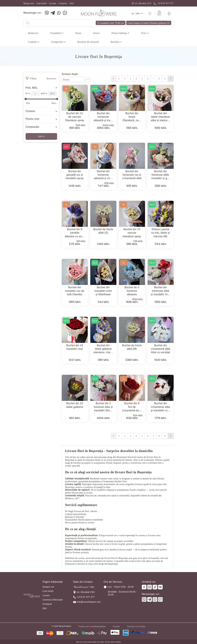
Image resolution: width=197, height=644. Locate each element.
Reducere (33, 33)
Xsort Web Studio (113, 642)
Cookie (116, 626)
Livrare (53, 3)
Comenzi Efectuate (53, 600)
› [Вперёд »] (171, 79)
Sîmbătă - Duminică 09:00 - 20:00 (122, 593)
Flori (144, 33)
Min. (28, 103)
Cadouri (33, 42)
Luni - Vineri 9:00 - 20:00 (119, 587)
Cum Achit (42, 3)
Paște (78, 33)
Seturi (96, 33)
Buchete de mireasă (88, 42)
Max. (54, 103)
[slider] (26, 99)
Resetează (51, 79)
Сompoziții (57, 42)
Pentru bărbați (119, 33)
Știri (72, 3)
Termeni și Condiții (136, 626)
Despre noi (29, 3)
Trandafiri (56, 33)
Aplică (41, 136)
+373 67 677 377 (164, 3)
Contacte (63, 3)
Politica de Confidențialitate (92, 626)
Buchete (115, 42)
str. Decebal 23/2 (142, 3)
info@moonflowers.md (87, 602)
